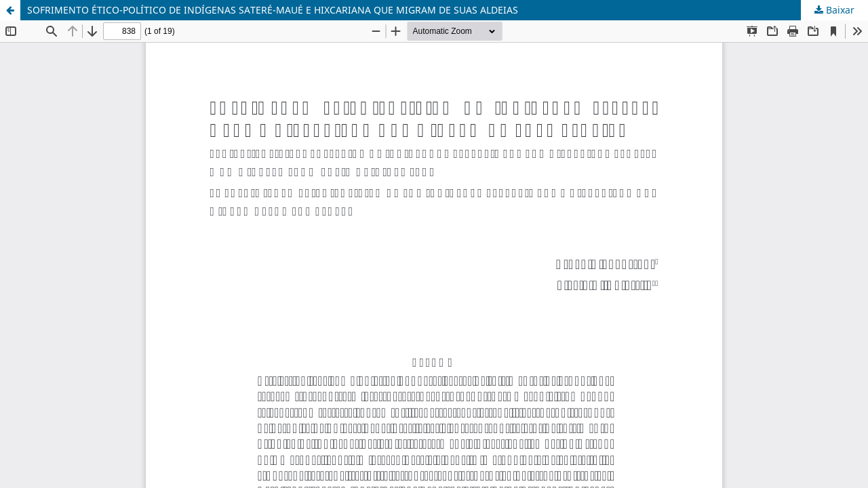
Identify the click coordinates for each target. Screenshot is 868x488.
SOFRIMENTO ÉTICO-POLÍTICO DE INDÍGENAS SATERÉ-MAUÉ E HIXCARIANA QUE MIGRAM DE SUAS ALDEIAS (273, 10)
